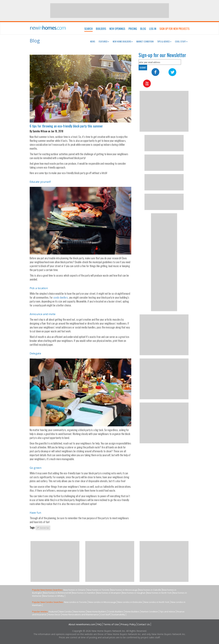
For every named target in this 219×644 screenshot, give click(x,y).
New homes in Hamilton (84, 593)
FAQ (99, 624)
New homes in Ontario (74, 590)
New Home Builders (123, 41)
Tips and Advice (167, 612)
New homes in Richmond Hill (57, 593)
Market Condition (145, 41)
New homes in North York (159, 593)
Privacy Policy (128, 624)
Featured (104, 41)
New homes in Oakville (150, 590)
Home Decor (54, 614)
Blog (143, 29)
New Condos (66, 612)
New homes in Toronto (98, 590)
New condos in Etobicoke (130, 602)
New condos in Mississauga (102, 602)
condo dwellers (61, 297)
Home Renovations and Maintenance (80, 614)
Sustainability (118, 614)
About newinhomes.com (82, 624)
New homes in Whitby (53, 596)
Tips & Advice (164, 41)
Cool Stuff (181, 41)
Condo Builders (116, 612)
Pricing (133, 29)
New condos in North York (157, 602)
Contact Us (144, 624)
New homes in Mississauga (124, 590)
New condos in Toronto (76, 602)
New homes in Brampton (109, 593)
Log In (153, 29)
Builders (101, 29)
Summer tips (43, 528)
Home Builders (132, 612)
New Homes (79, 612)
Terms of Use (111, 624)
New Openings (117, 29)
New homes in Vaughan (134, 593)
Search (88, 29)
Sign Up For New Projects (174, 29)
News (93, 41)
